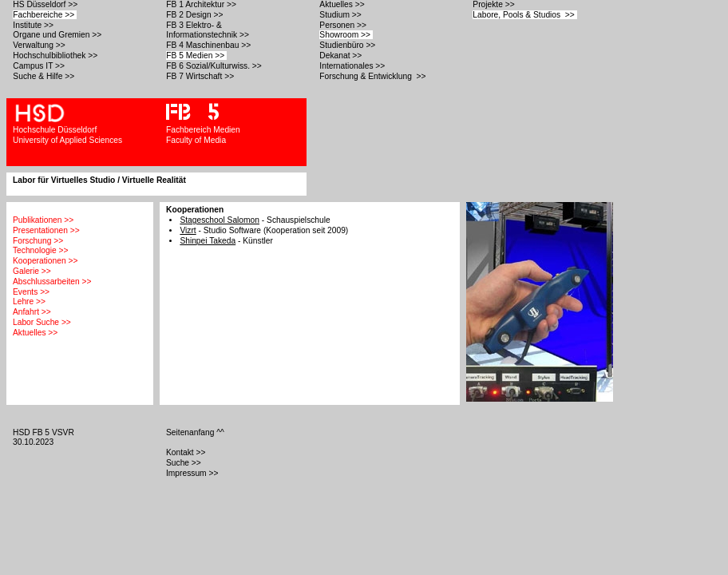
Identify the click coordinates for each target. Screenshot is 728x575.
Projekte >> (495, 4)
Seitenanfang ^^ (196, 432)
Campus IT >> (40, 66)
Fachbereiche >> (45, 15)
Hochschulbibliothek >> (56, 56)
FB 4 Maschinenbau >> (210, 45)
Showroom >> (346, 35)
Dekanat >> (342, 56)
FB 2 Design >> (196, 15)
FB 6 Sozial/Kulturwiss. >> (215, 66)
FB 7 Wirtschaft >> (201, 76)
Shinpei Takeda (208, 241)
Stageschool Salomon (220, 220)
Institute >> (34, 25)
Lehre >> (29, 301)
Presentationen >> (46, 230)
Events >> (31, 292)
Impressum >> (193, 473)
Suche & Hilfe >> (45, 76)
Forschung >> (38, 241)
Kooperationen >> (45, 261)
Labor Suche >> (42, 322)
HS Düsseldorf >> (46, 4)
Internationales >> (353, 66)
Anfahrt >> (32, 312)
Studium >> (341, 15)
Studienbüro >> (348, 45)
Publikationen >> (43, 220)
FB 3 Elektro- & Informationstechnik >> (208, 30)
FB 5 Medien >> (196, 56)
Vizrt (188, 230)
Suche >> (185, 463)
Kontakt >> (187, 452)
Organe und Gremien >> (58, 35)
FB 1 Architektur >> (202, 4)
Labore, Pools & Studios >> (524, 15)
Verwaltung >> (40, 45)
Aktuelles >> (343, 4)
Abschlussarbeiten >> (52, 282)
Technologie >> (40, 250)
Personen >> (344, 25)
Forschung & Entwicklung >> (374, 76)
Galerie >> (32, 271)
